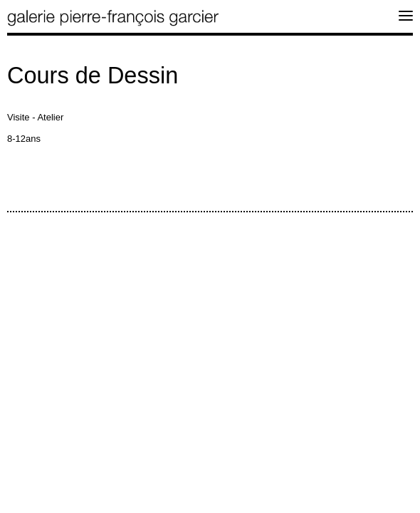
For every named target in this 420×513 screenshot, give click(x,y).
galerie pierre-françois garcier (114, 18)
